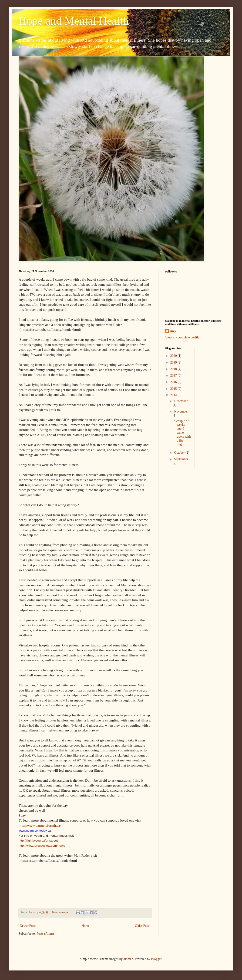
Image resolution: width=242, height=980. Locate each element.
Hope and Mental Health (74, 21)
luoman (128, 959)
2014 (174, 395)
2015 (174, 389)
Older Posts (143, 926)
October (180, 453)
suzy (173, 331)
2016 (174, 382)
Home (86, 926)
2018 (174, 369)
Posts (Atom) (45, 934)
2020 (174, 356)
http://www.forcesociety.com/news (42, 846)
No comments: (61, 912)
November (181, 411)
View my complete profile (182, 337)
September (181, 459)
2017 (174, 375)
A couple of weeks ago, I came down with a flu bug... (182, 433)
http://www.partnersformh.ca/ (40, 825)
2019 (174, 362)
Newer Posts (28, 926)
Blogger (156, 959)
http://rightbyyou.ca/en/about (38, 841)
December (181, 401)
